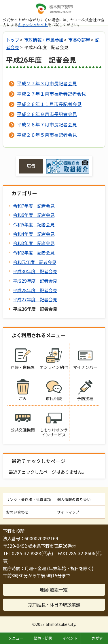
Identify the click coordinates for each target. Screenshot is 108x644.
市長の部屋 (79, 40)
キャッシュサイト (33, 25)
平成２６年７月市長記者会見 (47, 124)
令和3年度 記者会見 (34, 243)
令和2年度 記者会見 (34, 252)
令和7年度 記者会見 (34, 206)
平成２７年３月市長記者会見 (47, 83)
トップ (13, 40)
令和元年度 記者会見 (35, 262)
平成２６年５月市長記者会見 (47, 135)
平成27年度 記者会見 (35, 299)
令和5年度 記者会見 (34, 224)
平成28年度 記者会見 (35, 290)
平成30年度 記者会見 (35, 271)
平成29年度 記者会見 (35, 281)
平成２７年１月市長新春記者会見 (52, 94)
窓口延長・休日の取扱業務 (54, 604)
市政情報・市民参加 (44, 40)
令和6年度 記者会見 (34, 215)
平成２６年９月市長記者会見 (47, 114)
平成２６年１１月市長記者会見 (49, 104)
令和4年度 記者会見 (34, 234)
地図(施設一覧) (54, 589)
